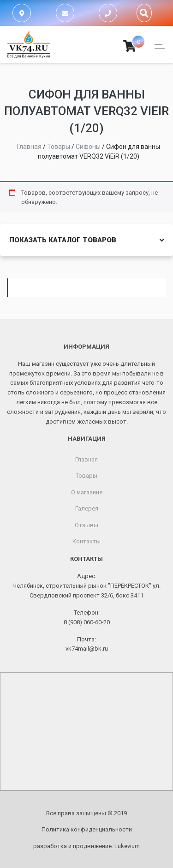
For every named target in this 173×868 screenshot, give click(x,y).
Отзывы (86, 525)
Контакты (86, 541)
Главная (86, 459)
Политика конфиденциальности (87, 829)
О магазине (87, 492)
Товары (86, 476)
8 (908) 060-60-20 (87, 622)
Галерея (87, 508)
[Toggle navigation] (157, 45)
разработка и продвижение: (86, 846)
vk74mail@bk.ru (87, 649)
